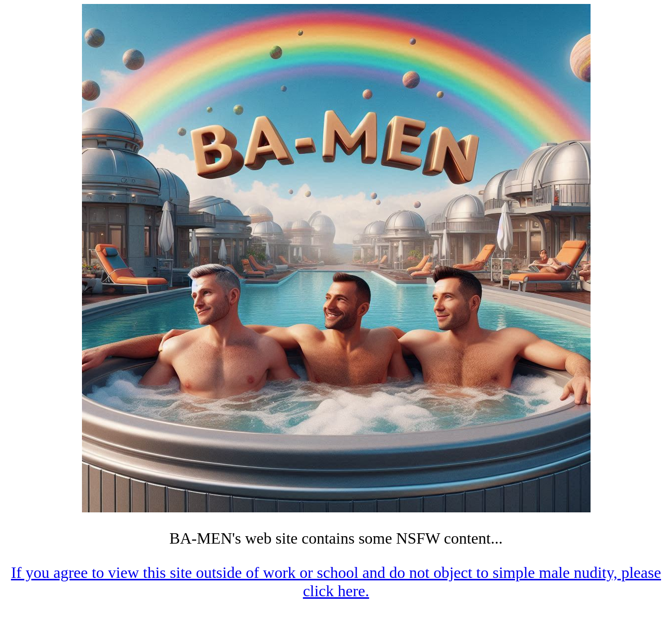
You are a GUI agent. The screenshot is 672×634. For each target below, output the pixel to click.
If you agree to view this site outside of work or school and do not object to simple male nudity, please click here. (336, 582)
